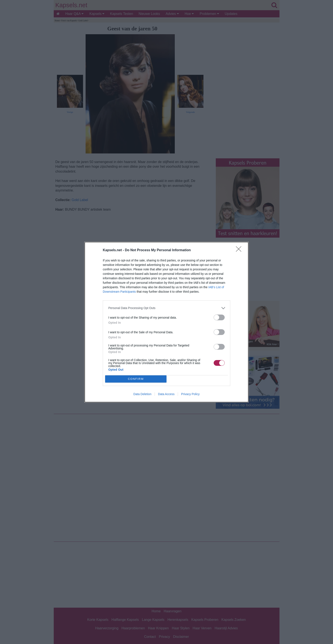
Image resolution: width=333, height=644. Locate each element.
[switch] (219, 317)
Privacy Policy (190, 394)
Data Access (166, 394)
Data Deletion (142, 394)
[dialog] (166, 322)
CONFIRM (136, 379)
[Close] (240, 250)
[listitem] (166, 308)
